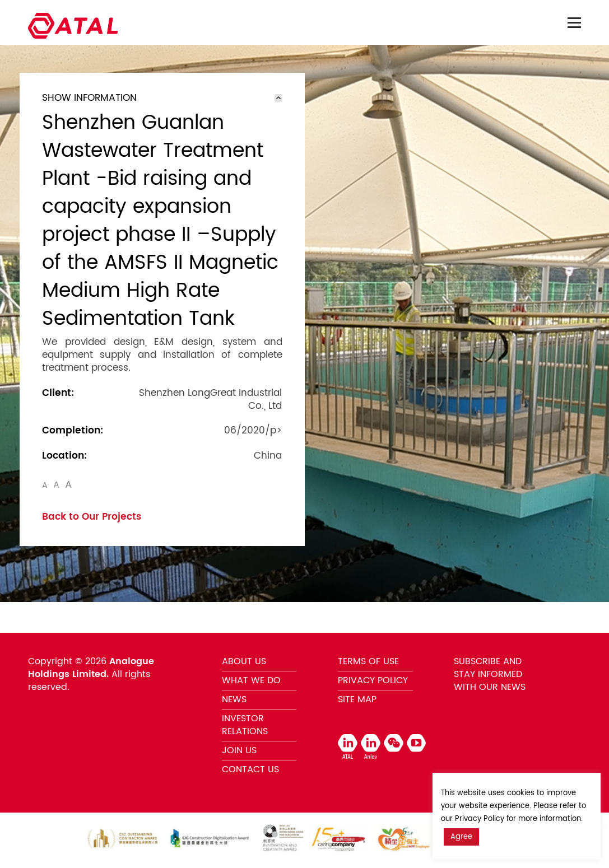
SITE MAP (357, 699)
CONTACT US (250, 769)
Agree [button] (461, 837)
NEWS (234, 699)
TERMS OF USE (368, 661)
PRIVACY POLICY (373, 680)
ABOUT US (244, 661)
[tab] (162, 98)
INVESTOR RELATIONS (245, 725)
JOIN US (239, 750)
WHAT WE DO (251, 680)
